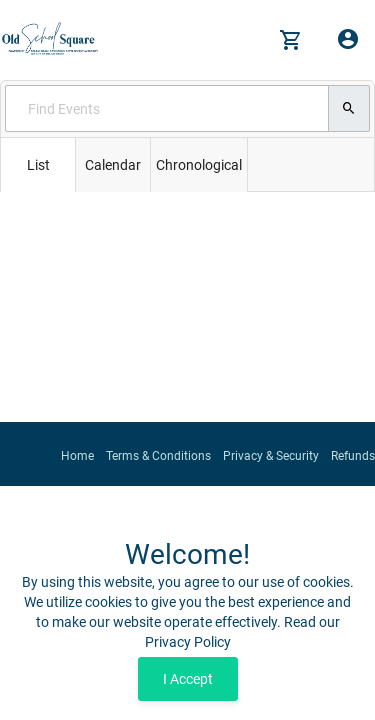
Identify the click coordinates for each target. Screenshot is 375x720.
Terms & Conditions (158, 456)
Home (77, 456)
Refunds (353, 456)
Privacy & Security (271, 456)
